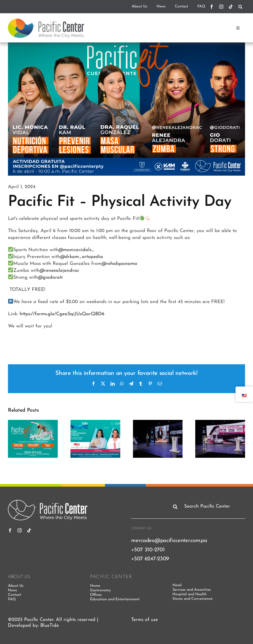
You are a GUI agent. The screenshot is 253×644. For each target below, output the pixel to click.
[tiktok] (231, 7)
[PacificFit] (126, 109)
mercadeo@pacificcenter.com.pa (169, 541)
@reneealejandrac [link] (59, 271)
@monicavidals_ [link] (76, 250)
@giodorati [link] (50, 277)
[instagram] (221, 7)
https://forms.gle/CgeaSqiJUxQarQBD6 (62, 314)
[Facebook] (212, 7)
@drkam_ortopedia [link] (82, 257)
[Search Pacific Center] (208, 507)
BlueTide (50, 626)
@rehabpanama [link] (119, 264)
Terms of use (145, 620)
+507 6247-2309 (150, 559)
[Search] (240, 7)
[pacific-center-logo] (46, 21)
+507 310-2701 (148, 550)
